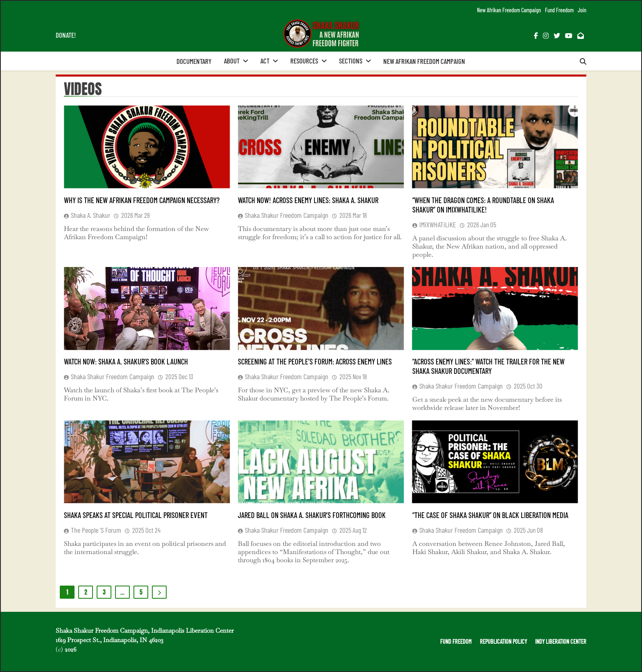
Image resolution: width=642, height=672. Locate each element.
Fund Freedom (559, 10)
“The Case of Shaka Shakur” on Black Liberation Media (490, 515)
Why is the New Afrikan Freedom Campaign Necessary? (142, 200)
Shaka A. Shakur (90, 215)
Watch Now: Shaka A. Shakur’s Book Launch (126, 361)
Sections (351, 61)
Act (265, 61)
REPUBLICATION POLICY (503, 641)
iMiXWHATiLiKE (438, 224)
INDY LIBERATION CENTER (561, 641)
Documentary (194, 61)
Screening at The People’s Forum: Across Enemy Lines (315, 361)
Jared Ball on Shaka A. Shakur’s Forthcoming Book (312, 515)
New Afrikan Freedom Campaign (509, 10)
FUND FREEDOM (456, 641)
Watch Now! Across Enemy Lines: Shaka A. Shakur (308, 200)
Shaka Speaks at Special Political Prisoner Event (136, 515)
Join (582, 10)
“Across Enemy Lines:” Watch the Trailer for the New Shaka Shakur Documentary (488, 366)
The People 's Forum (96, 530)
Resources (304, 61)
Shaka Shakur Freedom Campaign (287, 215)
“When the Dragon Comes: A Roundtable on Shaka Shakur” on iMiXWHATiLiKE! (483, 205)
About (232, 61)
